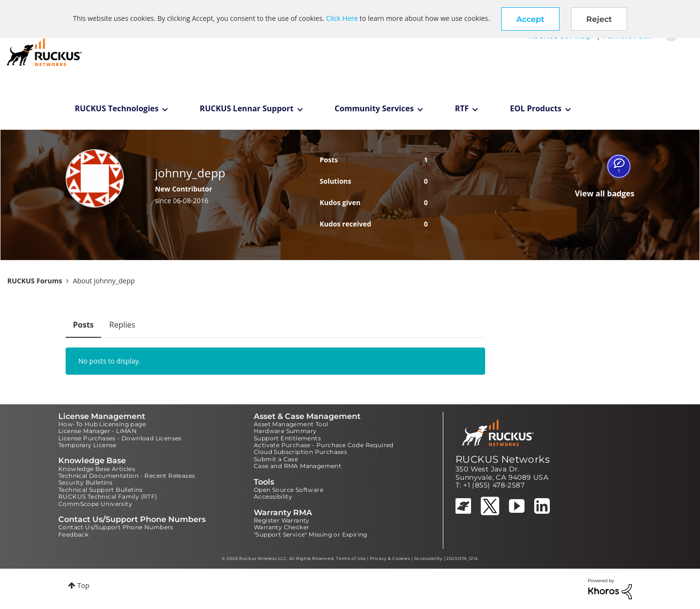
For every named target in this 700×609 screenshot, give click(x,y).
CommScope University (95, 504)
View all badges (604, 193)
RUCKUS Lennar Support (247, 108)
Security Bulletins (85, 482)
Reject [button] (599, 19)
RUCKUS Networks (503, 459)
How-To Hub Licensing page (102, 424)
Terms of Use (351, 558)
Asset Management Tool (291, 424)
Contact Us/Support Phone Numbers (116, 527)
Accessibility (273, 496)
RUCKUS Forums (35, 281)
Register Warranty (282, 520)
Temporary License (87, 445)
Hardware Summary (285, 431)
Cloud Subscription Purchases (300, 452)
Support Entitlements (287, 438)
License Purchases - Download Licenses (120, 438)
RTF (462, 108)
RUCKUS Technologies (117, 108)
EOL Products (536, 108)
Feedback (73, 534)
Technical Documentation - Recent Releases (127, 476)
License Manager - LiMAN (97, 431)
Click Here (342, 18)
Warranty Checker (281, 527)
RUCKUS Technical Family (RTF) (108, 496)
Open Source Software (289, 490)
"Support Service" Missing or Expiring (311, 534)
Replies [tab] (122, 325)
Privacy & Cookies (390, 558)
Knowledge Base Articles (97, 469)
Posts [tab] (83, 325)
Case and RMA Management (297, 466)
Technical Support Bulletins (101, 490)
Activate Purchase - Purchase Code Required (324, 445)
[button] (530, 19)
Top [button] (83, 585)
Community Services (374, 108)
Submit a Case (276, 459)
